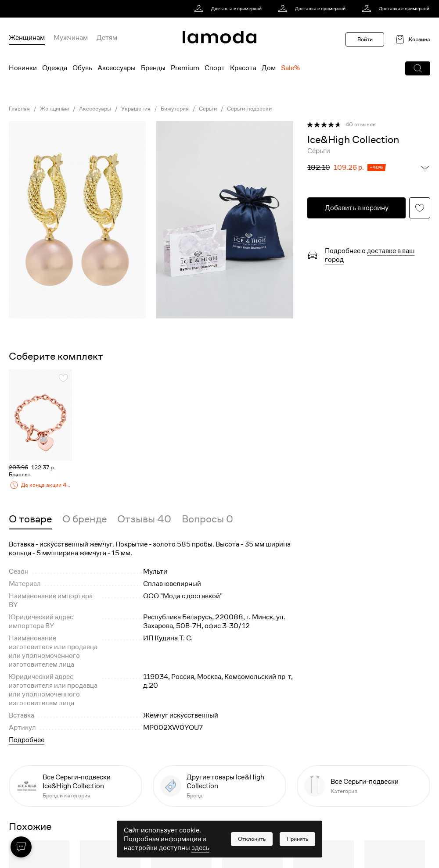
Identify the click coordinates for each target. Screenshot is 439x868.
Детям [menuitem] (107, 38)
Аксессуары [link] (95, 109)
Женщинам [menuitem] (27, 38)
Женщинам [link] (54, 109)
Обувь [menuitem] (82, 68)
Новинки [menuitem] (23, 68)
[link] (229, 9)
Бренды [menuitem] (153, 68)
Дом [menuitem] (269, 68)
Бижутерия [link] (175, 109)
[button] (418, 68)
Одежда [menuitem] (55, 68)
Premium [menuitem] (185, 68)
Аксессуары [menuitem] (117, 68)
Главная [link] (19, 109)
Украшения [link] (136, 109)
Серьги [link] (208, 109)
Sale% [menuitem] (290, 68)
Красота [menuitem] (243, 68)
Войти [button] (365, 39)
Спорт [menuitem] (215, 68)
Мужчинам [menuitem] (71, 38)
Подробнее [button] (27, 740)
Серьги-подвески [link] (249, 109)
